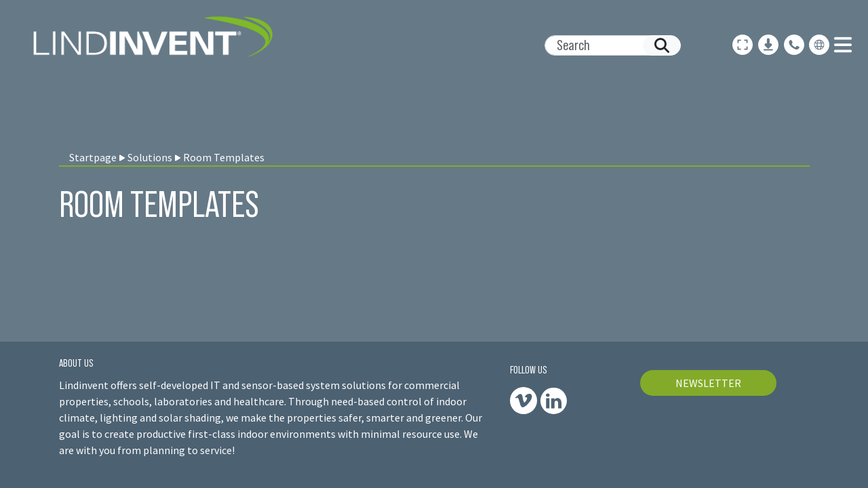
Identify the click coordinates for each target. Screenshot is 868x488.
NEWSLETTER (708, 383)
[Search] (607, 45)
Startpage (93, 157)
